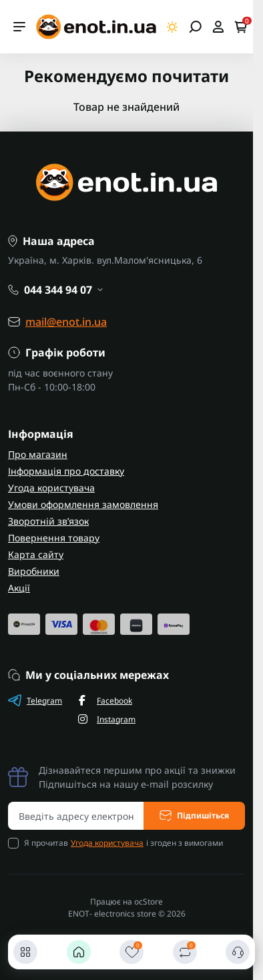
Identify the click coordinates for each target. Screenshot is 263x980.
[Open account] (218, 27)
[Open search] (195, 27)
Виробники (34, 571)
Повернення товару (54, 538)
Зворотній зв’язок (48, 521)
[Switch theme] (173, 27)
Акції (19, 588)
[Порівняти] (185, 952)
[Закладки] (131, 952)
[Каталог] (25, 952)
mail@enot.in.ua (66, 322)
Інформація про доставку (66, 471)
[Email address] (76, 816)
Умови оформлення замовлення (83, 504)
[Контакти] (238, 952)
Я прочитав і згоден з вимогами (123, 843)
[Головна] (79, 952)
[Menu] (19, 27)
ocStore (149, 902)
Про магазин (38, 454)
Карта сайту (36, 554)
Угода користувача (51, 488)
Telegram (35, 700)
